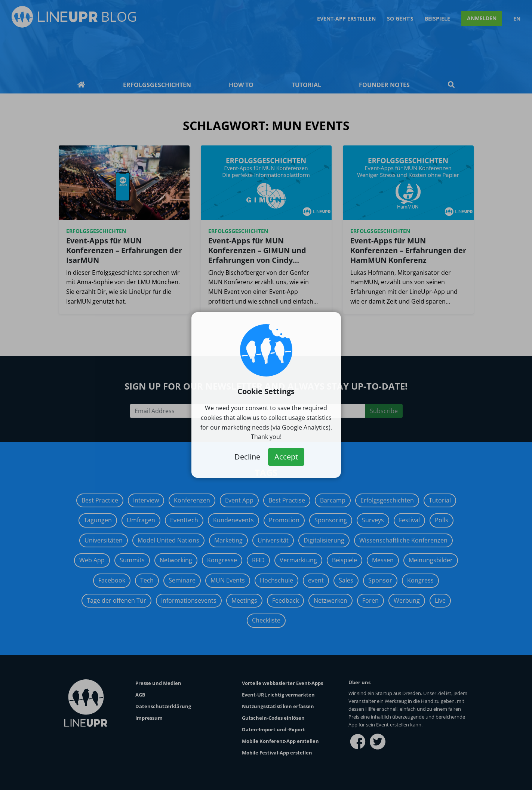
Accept (286, 457)
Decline (247, 457)
